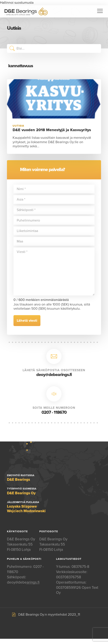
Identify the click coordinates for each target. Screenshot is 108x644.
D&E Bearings (26, 11)
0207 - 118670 (54, 412)
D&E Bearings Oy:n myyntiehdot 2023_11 (49, 615)
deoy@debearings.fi (54, 375)
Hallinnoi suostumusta (17, 3)
